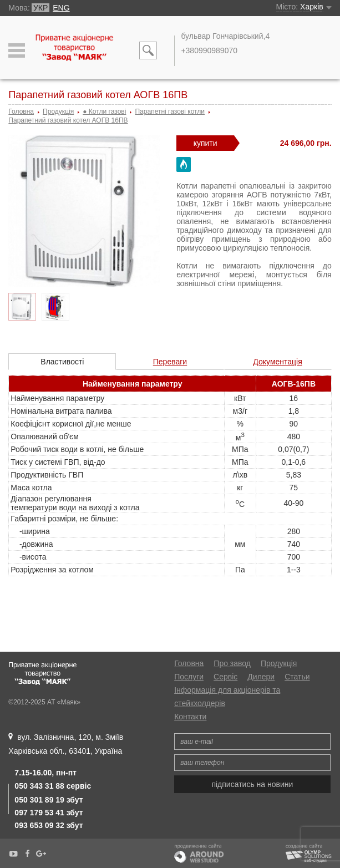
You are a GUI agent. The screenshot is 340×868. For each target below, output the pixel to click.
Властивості (62, 362)
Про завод (232, 663)
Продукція (279, 663)
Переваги (170, 362)
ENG (61, 8)
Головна (189, 663)
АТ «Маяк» (75, 55)
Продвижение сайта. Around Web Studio (199, 856)
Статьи (297, 677)
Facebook (27, 854)
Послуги (189, 677)
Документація (277, 362)
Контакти (190, 717)
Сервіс (225, 677)
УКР (40, 8)
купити (205, 143)
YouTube (13, 854)
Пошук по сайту (148, 53)
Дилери (261, 677)
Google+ (41, 854)
